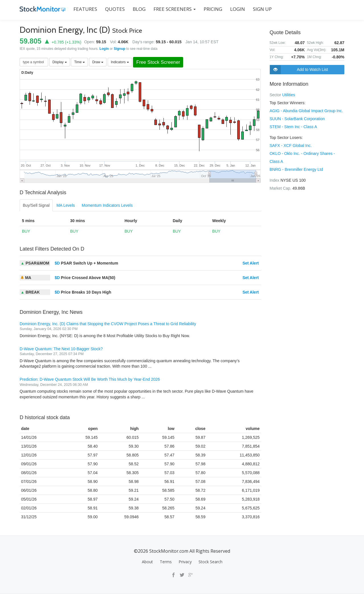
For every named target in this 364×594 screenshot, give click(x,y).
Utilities (289, 95)
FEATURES (85, 9)
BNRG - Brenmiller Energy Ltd (296, 169)
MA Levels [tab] (66, 205)
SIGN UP (262, 9)
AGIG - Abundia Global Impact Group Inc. (306, 111)
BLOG (139, 9)
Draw (98, 62)
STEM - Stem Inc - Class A (293, 127)
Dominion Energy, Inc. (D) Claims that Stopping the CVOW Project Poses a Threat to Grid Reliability (108, 324)
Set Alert (250, 263)
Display (60, 62)
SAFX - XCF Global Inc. (291, 146)
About (147, 562)
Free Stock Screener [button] (158, 62)
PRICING (213, 9)
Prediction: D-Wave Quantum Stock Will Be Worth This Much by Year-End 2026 (90, 379)
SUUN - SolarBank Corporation (297, 119)
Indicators (120, 62)
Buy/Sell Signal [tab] (36, 205)
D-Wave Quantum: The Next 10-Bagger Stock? (61, 349)
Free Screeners (175, 9)
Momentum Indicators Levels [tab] (107, 205)
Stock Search (210, 562)
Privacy (185, 562)
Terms (166, 562)
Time (79, 62)
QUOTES (115, 9)
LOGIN (238, 9)
